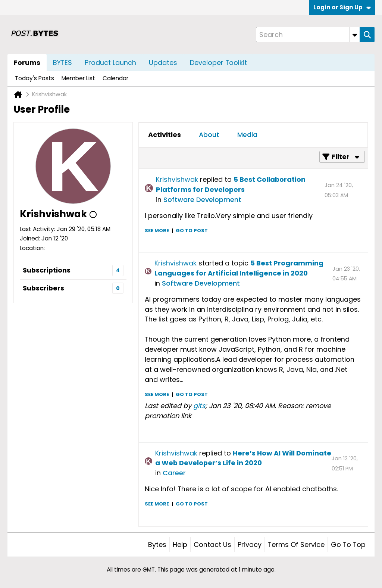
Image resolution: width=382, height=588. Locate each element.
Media (247, 135)
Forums (27, 63)
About (209, 135)
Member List (78, 78)
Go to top (348, 545)
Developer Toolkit (218, 63)
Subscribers (43, 288)
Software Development (202, 200)
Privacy (250, 545)
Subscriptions (47, 270)
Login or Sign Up (342, 7)
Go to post (192, 231)
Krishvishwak (177, 179)
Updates (163, 63)
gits (199, 406)
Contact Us (212, 545)
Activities (165, 135)
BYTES (62, 63)
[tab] (165, 135)
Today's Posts (35, 78)
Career (174, 473)
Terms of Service (296, 545)
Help (180, 545)
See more (157, 231)
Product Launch (110, 63)
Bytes (157, 545)
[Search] (308, 35)
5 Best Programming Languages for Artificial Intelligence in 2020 (239, 268)
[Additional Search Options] (355, 35)
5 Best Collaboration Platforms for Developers (231, 184)
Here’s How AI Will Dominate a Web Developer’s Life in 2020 (243, 458)
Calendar (115, 78)
